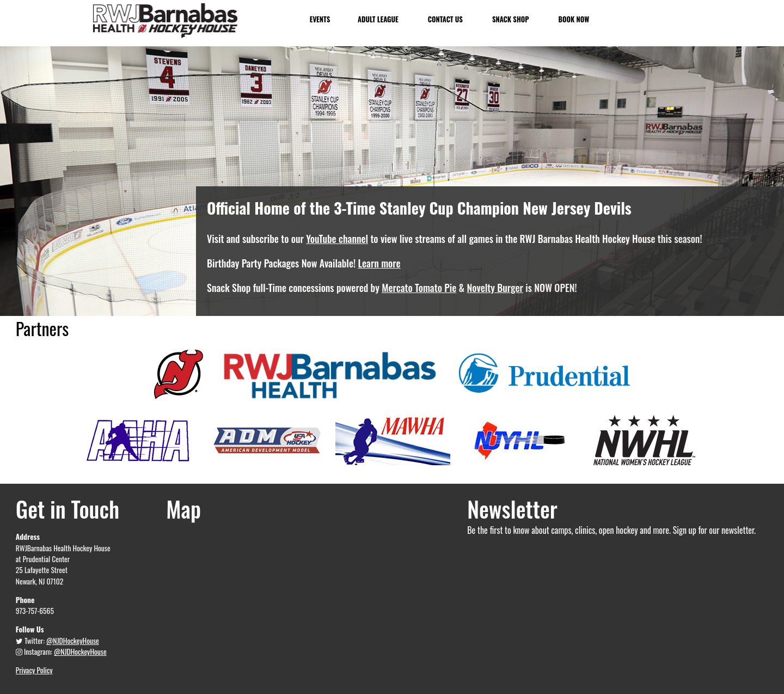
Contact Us (445, 19)
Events (320, 19)
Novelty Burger (495, 288)
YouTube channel (337, 239)
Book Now (573, 19)
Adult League (378, 19)
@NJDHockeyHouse (73, 641)
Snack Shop (510, 19)
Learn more (379, 263)
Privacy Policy (34, 670)
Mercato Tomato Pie (419, 288)
